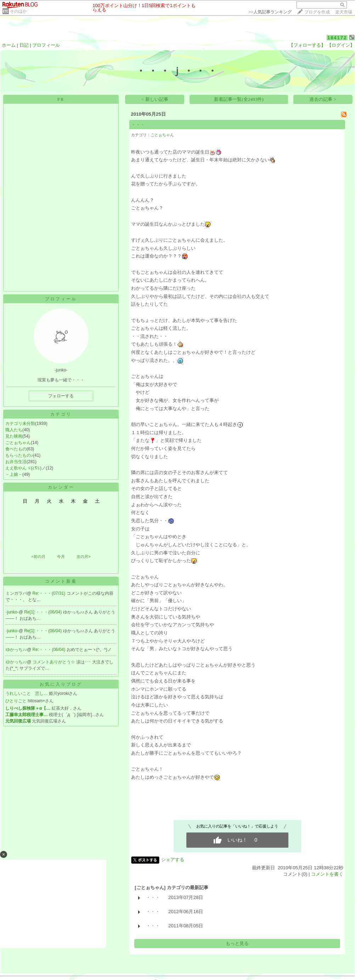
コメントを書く (327, 874)
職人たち (14, 430)
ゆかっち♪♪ (16, 650)
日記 (24, 45)
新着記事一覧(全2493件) (239, 99)
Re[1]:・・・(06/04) (43, 612)
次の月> (83, 557)
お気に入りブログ (61, 684)
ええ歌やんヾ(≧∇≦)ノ (26, 468)
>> (270, 12)
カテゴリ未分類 (20, 423)
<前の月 (38, 557)
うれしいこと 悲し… (27, 693)
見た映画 (14, 436)
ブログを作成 (317, 12)
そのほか (18, 11)
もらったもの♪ (19, 455)
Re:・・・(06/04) (50, 650)
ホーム (9, 45)
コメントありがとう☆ (54, 662)
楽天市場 (344, 12)
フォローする (61, 396)
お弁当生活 (16, 462)
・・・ (138, 125)
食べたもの (16, 449)
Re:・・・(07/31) (50, 593)
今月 (61, 557)
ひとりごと (16, 701)
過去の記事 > (323, 99)
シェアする (173, 860)
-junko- (12, 612)
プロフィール (46, 45)
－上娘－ (14, 474)
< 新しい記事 (155, 99)
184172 (337, 38)
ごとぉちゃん (18, 443)
